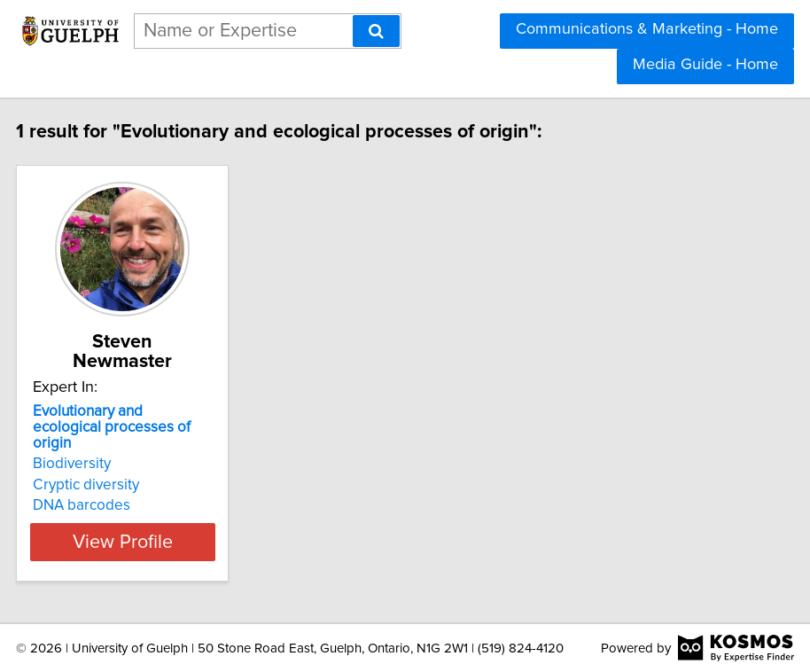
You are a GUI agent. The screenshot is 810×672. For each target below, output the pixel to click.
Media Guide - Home (705, 65)
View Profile (179, 542)
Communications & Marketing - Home (647, 29)
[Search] (376, 31)
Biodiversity (129, 464)
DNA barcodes (138, 505)
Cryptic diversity (143, 485)
